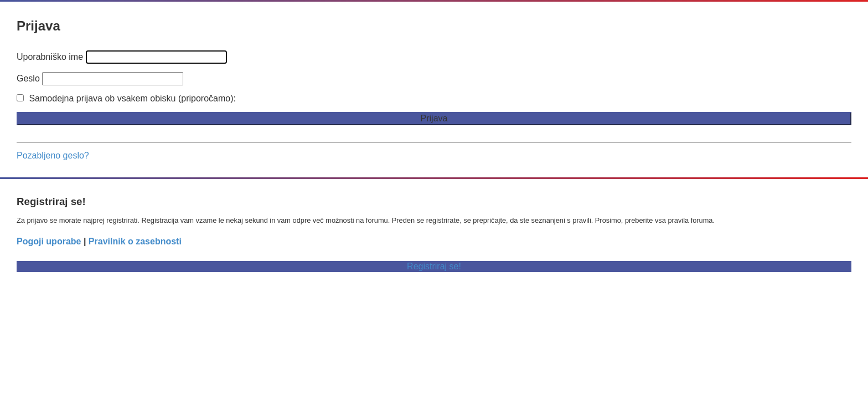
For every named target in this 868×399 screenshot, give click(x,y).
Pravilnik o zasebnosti (135, 241)
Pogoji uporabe (49, 241)
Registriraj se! (434, 266)
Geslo (28, 78)
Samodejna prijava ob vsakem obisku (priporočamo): (126, 98)
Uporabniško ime (50, 57)
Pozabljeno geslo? (53, 155)
